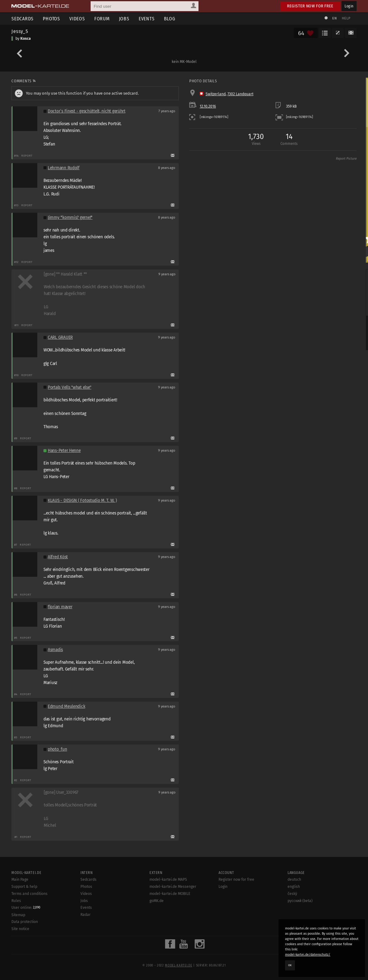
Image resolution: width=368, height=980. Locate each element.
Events (147, 19)
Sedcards (22, 19)
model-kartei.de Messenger (173, 887)
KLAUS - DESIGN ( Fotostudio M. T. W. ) (82, 500)
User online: (26, 908)
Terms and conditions (29, 894)
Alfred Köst (58, 557)
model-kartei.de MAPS (168, 880)
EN (334, 18)
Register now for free (310, 6)
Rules (16, 901)
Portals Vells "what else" (70, 387)
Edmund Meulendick (66, 706)
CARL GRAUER (60, 337)
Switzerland (216, 94)
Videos (77, 19)
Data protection (25, 922)
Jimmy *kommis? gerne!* (70, 217)
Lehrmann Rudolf (64, 168)
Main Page (20, 880)
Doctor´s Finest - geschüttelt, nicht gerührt (87, 111)
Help (346, 18)
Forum (102, 19)
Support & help (24, 887)
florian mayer (60, 607)
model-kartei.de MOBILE (170, 894)
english (294, 887)
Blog (170, 19)
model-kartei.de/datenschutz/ (308, 955)
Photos (51, 19)
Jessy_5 (20, 31)
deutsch (294, 880)
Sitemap (18, 915)
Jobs (124, 19)
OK (290, 965)
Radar (86, 915)
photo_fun (57, 749)
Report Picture (346, 159)
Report (27, 156)
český (292, 894)
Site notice (20, 929)
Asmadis (55, 650)
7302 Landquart (240, 94)
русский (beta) (300, 901)
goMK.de (157, 901)
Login (349, 6)
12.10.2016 (208, 106)
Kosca (26, 39)
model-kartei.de (178, 966)
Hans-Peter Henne (64, 451)
